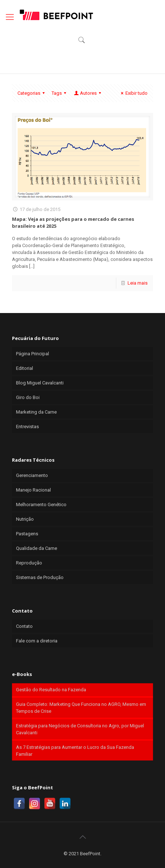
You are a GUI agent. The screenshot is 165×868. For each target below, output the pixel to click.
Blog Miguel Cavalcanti (40, 383)
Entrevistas (27, 427)
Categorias (32, 93)
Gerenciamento (32, 475)
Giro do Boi (28, 397)
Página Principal (33, 354)
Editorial (25, 368)
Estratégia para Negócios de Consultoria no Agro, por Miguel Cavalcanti (80, 729)
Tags (60, 93)
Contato (24, 626)
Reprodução (29, 563)
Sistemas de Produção (40, 577)
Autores (88, 93)
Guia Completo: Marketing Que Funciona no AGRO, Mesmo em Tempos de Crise (81, 708)
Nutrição (25, 519)
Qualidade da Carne (37, 548)
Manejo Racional (33, 490)
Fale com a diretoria (37, 641)
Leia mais (138, 283)
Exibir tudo (133, 93)
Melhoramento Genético (41, 505)
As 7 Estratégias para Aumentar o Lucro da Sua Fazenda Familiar (75, 751)
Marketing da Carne (36, 412)
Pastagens (27, 534)
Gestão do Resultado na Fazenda (51, 690)
